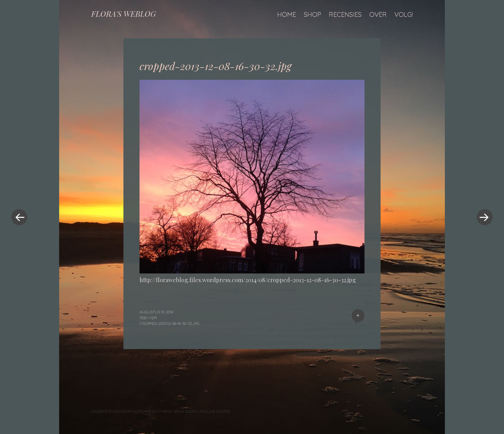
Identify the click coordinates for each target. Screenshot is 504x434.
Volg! (404, 14)
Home (287, 14)
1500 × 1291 (148, 318)
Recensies (345, 14)
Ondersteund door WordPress (124, 411)
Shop (312, 14)
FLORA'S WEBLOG (124, 14)
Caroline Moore (213, 411)
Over (378, 14)
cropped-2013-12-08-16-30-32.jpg (170, 323)
